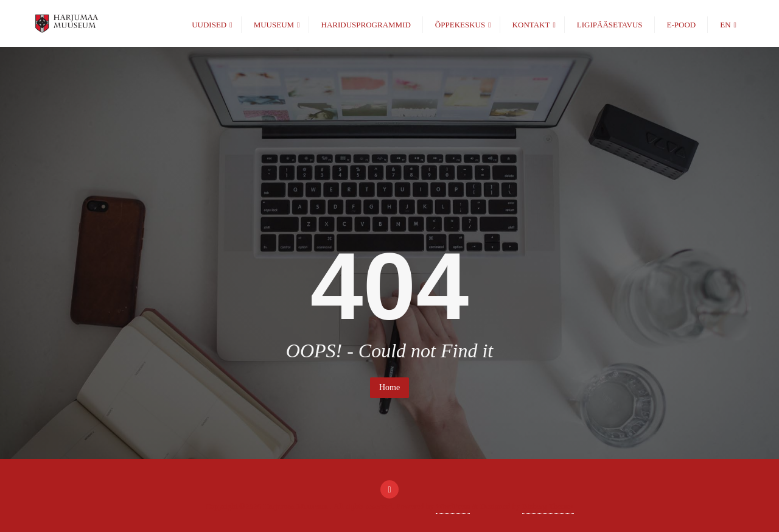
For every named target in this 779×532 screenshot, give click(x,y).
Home (389, 387)
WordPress (453, 506)
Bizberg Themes (548, 506)
